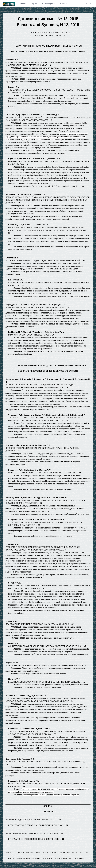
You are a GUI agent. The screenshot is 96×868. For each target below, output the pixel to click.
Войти (89, 4)
